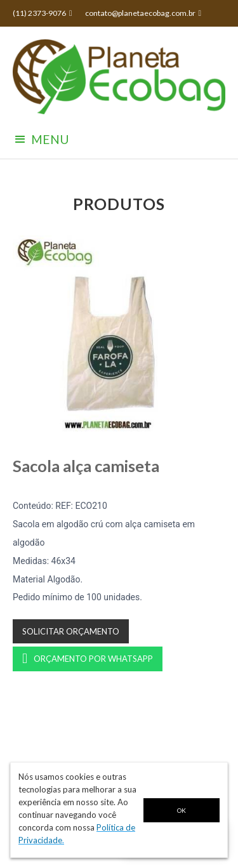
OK (182, 810)
